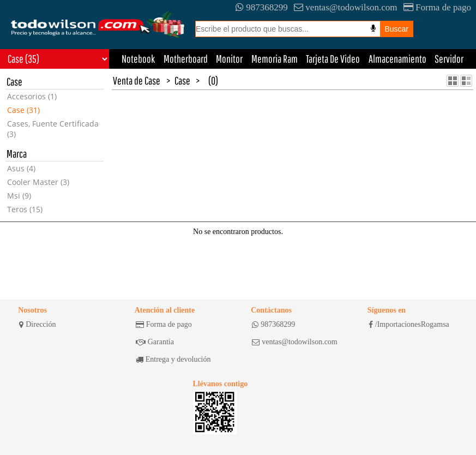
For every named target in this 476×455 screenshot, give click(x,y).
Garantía (155, 342)
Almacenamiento (397, 59)
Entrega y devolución (173, 360)
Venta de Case (137, 80)
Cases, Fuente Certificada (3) (53, 129)
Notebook (138, 59)
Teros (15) (25, 209)
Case (182, 80)
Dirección (37, 325)
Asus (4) (21, 168)
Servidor (449, 59)
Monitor (229, 59)
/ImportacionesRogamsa (409, 325)
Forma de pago (437, 7)
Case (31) (23, 110)
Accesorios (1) (32, 96)
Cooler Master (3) (38, 182)
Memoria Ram (275, 59)
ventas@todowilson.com (345, 7)
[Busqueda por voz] (373, 28)
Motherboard (186, 59)
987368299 (262, 7)
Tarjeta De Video (333, 59)
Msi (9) (19, 196)
